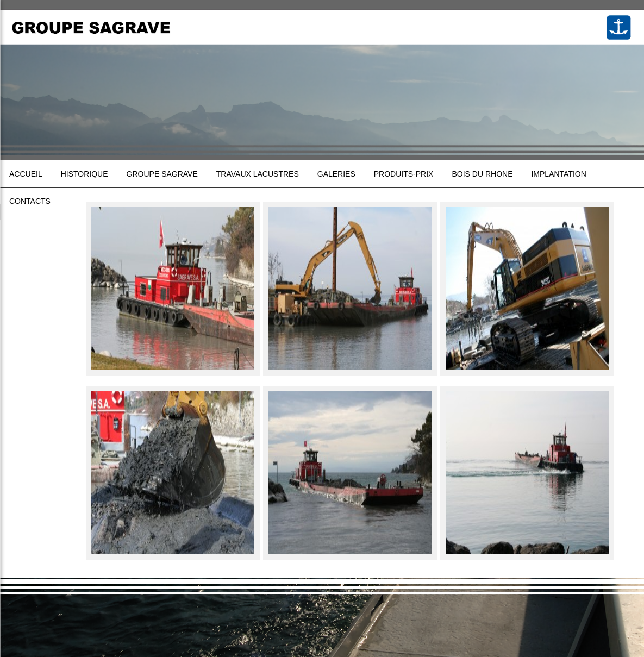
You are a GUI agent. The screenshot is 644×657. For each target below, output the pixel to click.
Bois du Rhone (482, 174)
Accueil (26, 174)
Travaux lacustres (258, 174)
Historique (85, 174)
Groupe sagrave (162, 174)
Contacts (30, 201)
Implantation (558, 174)
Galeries (336, 174)
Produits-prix (404, 174)
